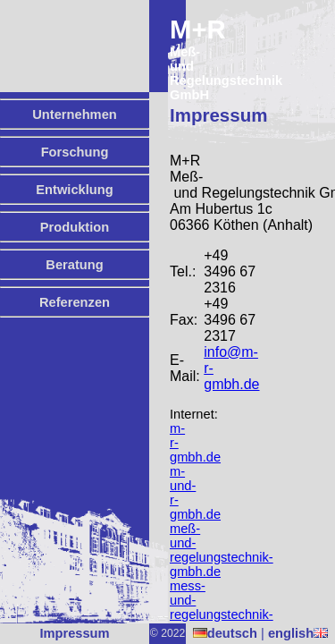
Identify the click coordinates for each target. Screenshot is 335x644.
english (298, 633)
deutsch (225, 633)
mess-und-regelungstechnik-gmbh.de (222, 607)
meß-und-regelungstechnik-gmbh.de (222, 550)
